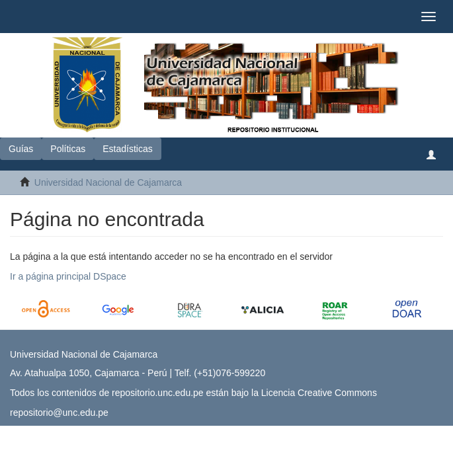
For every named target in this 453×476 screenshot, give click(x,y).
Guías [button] (21, 149)
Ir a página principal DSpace (68, 276)
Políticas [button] (68, 149)
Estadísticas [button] (127, 149)
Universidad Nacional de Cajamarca (108, 182)
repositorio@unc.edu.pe (59, 413)
